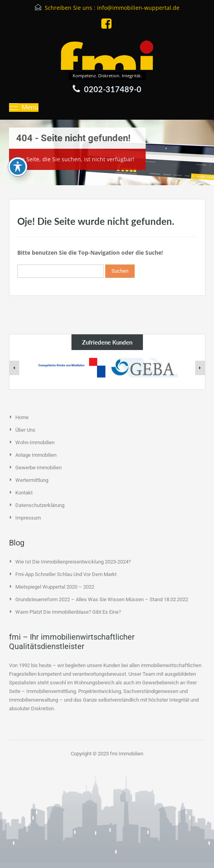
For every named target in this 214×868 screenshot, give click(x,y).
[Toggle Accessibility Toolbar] (18, 135)
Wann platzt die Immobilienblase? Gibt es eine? (68, 612)
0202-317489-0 (113, 89)
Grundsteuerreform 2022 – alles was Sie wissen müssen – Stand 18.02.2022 (102, 599)
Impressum (28, 518)
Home (22, 417)
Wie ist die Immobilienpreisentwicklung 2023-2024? (73, 562)
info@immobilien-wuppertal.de (138, 8)
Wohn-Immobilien (35, 442)
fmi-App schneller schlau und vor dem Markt (66, 574)
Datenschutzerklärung (40, 505)
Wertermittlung (32, 480)
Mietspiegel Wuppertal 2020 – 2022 (55, 587)
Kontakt (24, 493)
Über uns (25, 430)
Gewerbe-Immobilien (38, 468)
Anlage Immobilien (36, 455)
